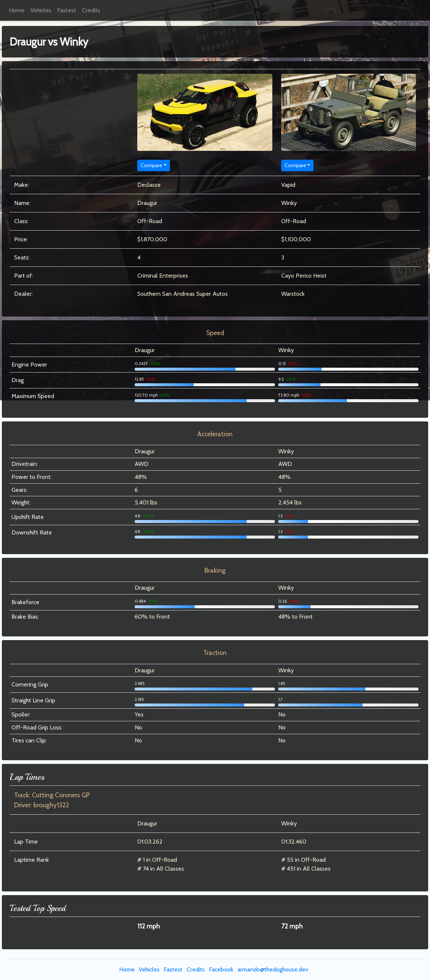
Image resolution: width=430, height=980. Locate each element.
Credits (91, 10)
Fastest (67, 10)
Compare (151, 165)
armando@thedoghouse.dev (273, 969)
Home (17, 10)
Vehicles (41, 10)
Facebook (221, 969)
